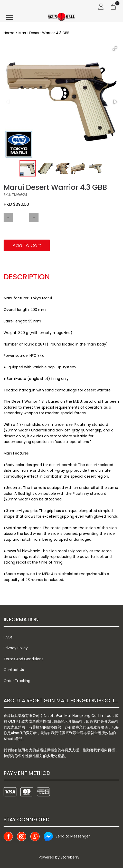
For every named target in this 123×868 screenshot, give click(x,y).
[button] (115, 48)
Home (9, 33)
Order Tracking (17, 681)
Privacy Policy (16, 648)
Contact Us (14, 670)
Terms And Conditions (23, 659)
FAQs (8, 637)
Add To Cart (27, 245)
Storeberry (70, 857)
